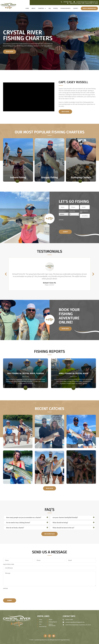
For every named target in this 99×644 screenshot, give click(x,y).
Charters (42, 8)
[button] (6, 274)
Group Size (72, 211)
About (33, 8)
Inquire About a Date (84, 212)
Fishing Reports (65, 8)
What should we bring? (60, 523)
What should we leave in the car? (63, 528)
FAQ (50, 8)
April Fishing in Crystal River (74, 373)
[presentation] (71, 224)
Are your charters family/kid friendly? (65, 517)
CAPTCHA (61, 220)
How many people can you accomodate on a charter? (24, 517)
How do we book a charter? (15, 528)
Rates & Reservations (89, 8)
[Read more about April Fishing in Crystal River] (73, 388)
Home (27, 8)
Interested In (62, 211)
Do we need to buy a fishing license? (18, 523)
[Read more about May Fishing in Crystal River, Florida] (26, 388)
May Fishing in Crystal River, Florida (26, 373)
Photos (56, 8)
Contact (76, 8)
